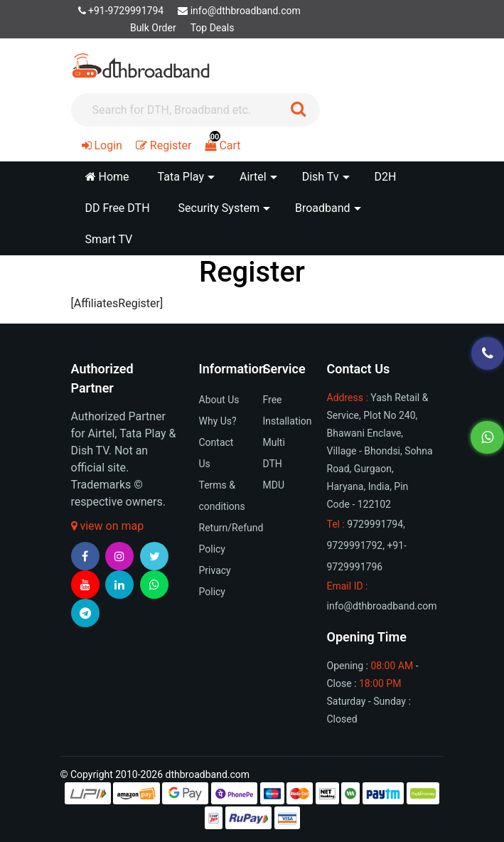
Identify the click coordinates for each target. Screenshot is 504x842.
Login (102, 145)
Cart (222, 145)
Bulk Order (153, 28)
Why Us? (218, 421)
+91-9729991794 (121, 11)
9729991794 (375, 524)
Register (164, 145)
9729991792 (355, 545)
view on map (108, 526)
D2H (386, 177)
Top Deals (213, 28)
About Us (219, 400)
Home (107, 177)
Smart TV (109, 239)
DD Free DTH (118, 208)
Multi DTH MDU (274, 464)
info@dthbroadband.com (239, 11)
